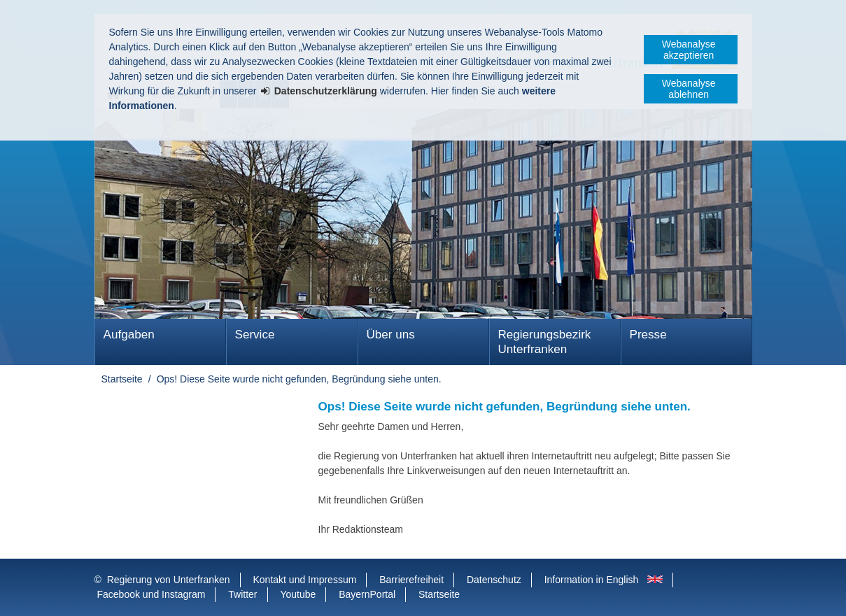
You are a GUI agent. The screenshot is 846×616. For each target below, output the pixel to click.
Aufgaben (129, 335)
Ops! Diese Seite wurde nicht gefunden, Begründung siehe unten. (299, 379)
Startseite (122, 379)
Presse (648, 335)
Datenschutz (494, 580)
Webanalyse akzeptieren (689, 50)
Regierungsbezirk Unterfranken (545, 342)
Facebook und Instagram (151, 594)
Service (255, 335)
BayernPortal (367, 594)
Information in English (592, 580)
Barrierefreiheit (411, 580)
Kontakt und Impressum (305, 580)
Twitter (242, 594)
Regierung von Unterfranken (169, 580)
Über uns (391, 335)
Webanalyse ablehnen (689, 89)
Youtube (298, 594)
